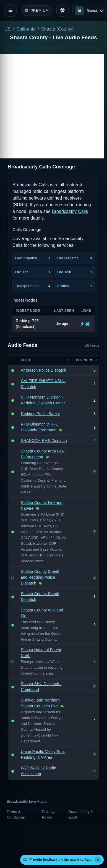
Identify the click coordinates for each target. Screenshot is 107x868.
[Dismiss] (98, 860)
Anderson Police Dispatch (43, 370)
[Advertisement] (52, 106)
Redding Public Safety (40, 414)
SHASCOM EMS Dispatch (44, 441)
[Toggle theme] (62, 11)
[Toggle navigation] (11, 11)
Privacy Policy (48, 814)
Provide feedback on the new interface (58, 860)
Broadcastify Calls (70, 211)
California (26, 29)
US (8, 29)
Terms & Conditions (16, 814)
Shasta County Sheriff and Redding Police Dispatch (40, 577)
